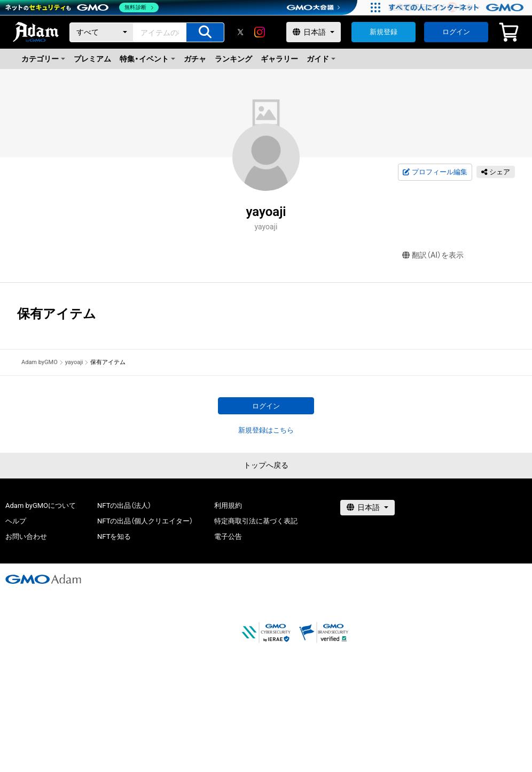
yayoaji (74, 362)
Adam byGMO (40, 362)
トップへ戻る (266, 465)
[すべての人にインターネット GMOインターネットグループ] (457, 7)
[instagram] (260, 32)
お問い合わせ (26, 536)
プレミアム (92, 59)
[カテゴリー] (101, 32)
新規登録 (384, 32)
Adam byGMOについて (41, 505)
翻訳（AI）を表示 (433, 255)
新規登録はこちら (266, 430)
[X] (240, 32)
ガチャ (195, 59)
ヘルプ (16, 521)
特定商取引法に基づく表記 (256, 521)
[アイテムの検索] (205, 32)
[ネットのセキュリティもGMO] (82, 7)
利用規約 (228, 505)
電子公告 (228, 536)
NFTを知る (114, 536)
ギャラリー (279, 59)
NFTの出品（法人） (124, 505)
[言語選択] (314, 32)
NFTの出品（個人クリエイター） (145, 521)
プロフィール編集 (435, 172)
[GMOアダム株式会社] (43, 579)
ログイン (456, 32)
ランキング (233, 59)
